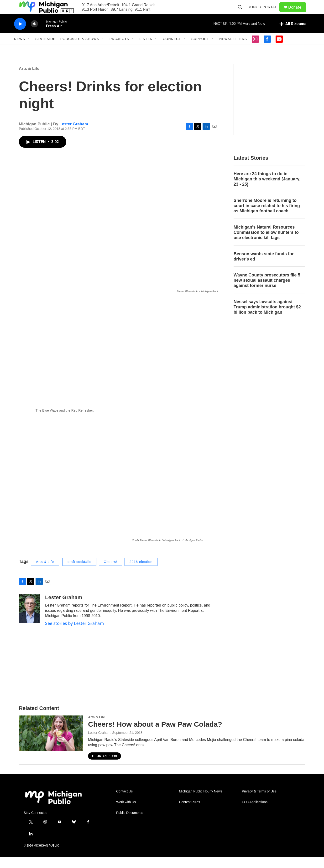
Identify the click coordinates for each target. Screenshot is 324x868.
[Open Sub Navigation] (29, 50)
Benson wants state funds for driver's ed (264, 267)
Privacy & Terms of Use (259, 802)
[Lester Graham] (30, 619)
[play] (20, 35)
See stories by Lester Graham (74, 634)
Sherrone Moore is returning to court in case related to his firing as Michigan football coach (267, 216)
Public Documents (130, 824)
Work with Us (126, 813)
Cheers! (110, 572)
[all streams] (293, 35)
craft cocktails (79, 572)
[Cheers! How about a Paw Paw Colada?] (51, 744)
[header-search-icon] (242, 12)
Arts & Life (29, 79)
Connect (172, 50)
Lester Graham (74, 135)
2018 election (141, 572)
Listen (146, 50)
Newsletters (233, 50)
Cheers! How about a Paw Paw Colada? (155, 735)
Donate (298, 13)
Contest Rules (189, 813)
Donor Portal (264, 12)
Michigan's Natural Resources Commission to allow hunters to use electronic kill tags (266, 243)
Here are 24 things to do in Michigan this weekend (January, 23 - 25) (267, 190)
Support (200, 50)
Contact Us (124, 802)
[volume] (34, 35)
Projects (119, 50)
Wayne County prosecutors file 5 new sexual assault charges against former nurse (267, 291)
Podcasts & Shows (80, 50)
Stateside (45, 50)
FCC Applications (255, 813)
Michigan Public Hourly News (201, 802)
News (20, 50)
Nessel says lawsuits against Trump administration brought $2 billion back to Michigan (267, 318)
